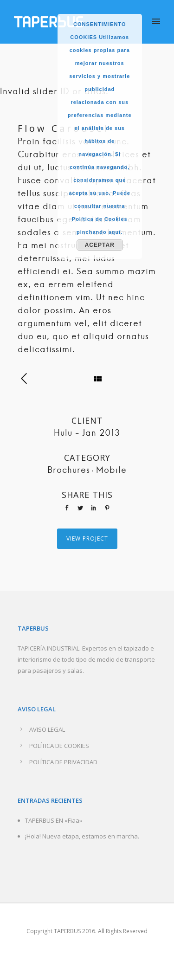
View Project (87, 538)
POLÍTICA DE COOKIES (59, 746)
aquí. (116, 232)
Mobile (111, 471)
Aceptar (100, 245)
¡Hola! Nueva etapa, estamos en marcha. (82, 836)
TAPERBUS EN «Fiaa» (54, 820)
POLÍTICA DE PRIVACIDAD (63, 762)
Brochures (69, 471)
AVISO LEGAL (47, 729)
